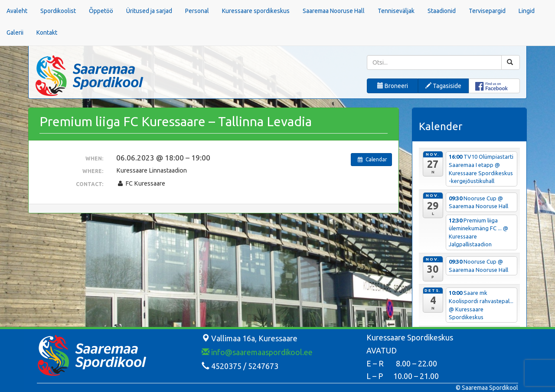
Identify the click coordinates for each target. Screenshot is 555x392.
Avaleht (17, 11)
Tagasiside (443, 86)
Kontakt (47, 33)
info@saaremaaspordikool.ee (257, 352)
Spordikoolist (58, 11)
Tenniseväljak (396, 11)
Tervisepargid (487, 11)
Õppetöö (101, 11)
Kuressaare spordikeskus (256, 11)
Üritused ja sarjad (149, 11)
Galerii (15, 33)
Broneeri (393, 86)
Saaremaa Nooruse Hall (334, 11)
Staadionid (442, 11)
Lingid (527, 11)
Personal (197, 11)
